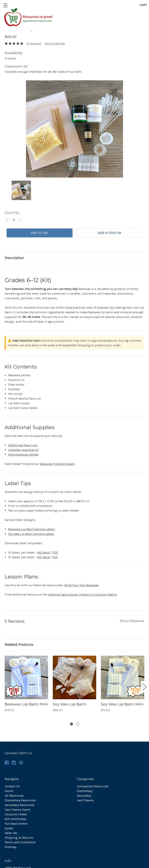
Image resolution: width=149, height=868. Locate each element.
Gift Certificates (16, 819)
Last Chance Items (17, 810)
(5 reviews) (34, 43)
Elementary (85, 791)
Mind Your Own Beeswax (81, 585)
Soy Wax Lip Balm (70, 704)
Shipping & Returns (19, 838)
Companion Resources (93, 786)
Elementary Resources (20, 800)
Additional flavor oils (23, 445)
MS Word (44, 553)
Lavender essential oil (23, 450)
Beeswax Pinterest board (57, 464)
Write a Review (55, 43)
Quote (9, 828)
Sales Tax (11, 833)
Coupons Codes (16, 814)
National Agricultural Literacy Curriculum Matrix (82, 595)
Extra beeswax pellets (23, 455)
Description (14, 258)
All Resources (14, 796)
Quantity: (12, 213)
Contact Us (12, 786)
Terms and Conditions (20, 842)
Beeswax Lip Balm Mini (26, 704)
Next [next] (145, 687)
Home (9, 791)
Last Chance (85, 800)
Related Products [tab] (19, 645)
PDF (55, 553)
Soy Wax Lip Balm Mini (122, 704)
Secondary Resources (19, 805)
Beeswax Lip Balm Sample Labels (32, 529)
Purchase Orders (16, 824)
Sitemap (11, 847)
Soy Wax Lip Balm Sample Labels (31, 534)
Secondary (84, 796)
